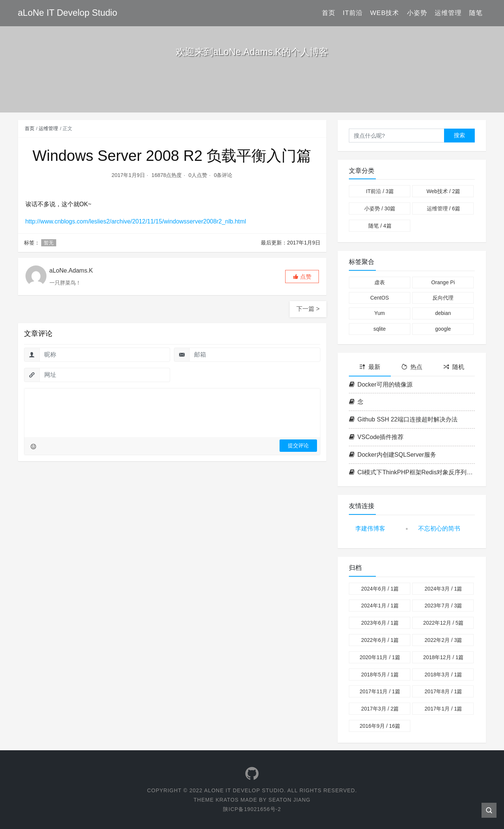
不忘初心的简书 (439, 528)
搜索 (459, 135)
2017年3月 (380, 709)
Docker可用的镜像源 (381, 385)
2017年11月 (380, 691)
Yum (380, 313)
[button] (302, 277)
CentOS (380, 298)
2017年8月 (443, 691)
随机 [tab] (454, 367)
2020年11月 (380, 657)
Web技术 (385, 13)
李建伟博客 (370, 528)
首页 (329, 13)
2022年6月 (380, 640)
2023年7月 (443, 606)
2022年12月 (443, 623)
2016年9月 (380, 726)
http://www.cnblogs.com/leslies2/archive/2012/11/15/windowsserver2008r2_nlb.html (136, 221)
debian (443, 313)
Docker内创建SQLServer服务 (393, 455)
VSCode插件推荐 (376, 437)
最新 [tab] (370, 367)
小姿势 (417, 13)
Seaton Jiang (289, 800)
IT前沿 (353, 13)
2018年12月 (443, 657)
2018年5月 (380, 675)
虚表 (380, 282)
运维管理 (448, 13)
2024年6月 (380, 589)
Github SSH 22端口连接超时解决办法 (403, 419)
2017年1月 (443, 709)
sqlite (379, 329)
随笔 (476, 13)
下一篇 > (308, 309)
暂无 (49, 243)
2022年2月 (443, 640)
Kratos (227, 800)
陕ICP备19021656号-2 (252, 809)
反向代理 (443, 298)
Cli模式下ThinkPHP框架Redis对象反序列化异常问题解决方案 (412, 472)
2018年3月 (443, 675)
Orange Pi (443, 282)
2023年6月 (380, 623)
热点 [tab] (412, 367)
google (443, 329)
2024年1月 (380, 606)
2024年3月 (443, 589)
